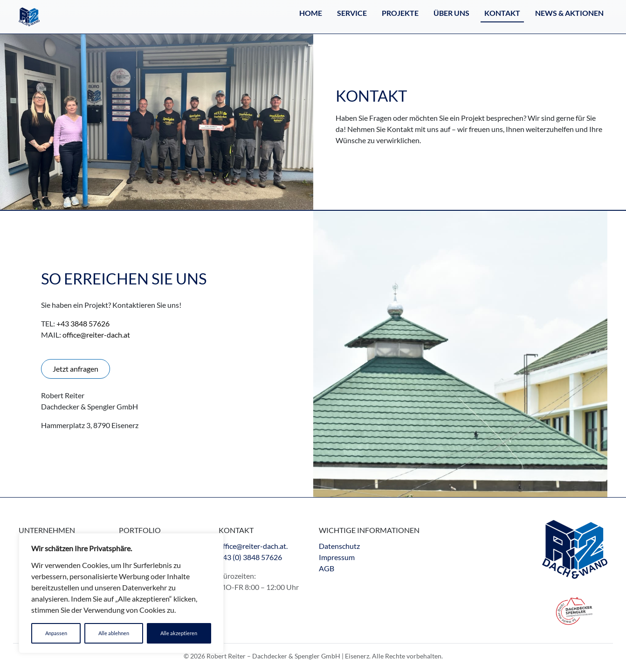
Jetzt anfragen (76, 369)
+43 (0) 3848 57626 (250, 557)
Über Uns (451, 13)
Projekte (400, 13)
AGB (327, 568)
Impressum (337, 557)
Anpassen (56, 633)
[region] (121, 593)
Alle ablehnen (114, 633)
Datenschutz (339, 546)
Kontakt (502, 13)
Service (352, 13)
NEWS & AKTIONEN (569, 13)
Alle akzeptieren (179, 633)
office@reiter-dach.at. (253, 546)
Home (311, 13)
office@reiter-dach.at (96, 335)
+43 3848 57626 (83, 323)
